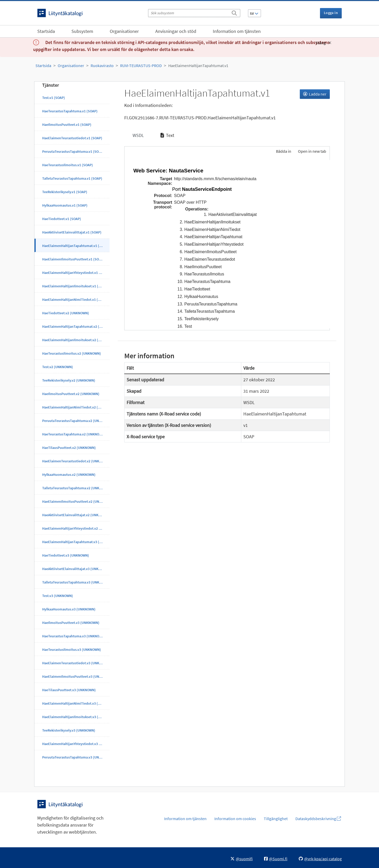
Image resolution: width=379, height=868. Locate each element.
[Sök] (234, 12)
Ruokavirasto (102, 65)
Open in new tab (312, 151)
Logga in (331, 13)
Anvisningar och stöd (176, 31)
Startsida (46, 31)
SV (254, 13)
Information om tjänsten (237, 31)
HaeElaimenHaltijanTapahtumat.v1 (198, 65)
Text (167, 135)
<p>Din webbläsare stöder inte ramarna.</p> (227, 244)
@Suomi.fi (276, 859)
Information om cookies (235, 819)
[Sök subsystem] (194, 13)
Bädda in (283, 151)
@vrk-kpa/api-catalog (320, 859)
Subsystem (82, 31)
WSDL (138, 135)
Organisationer (124, 31)
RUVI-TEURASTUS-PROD (141, 65)
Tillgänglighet (276, 819)
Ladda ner (315, 94)
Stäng (323, 43)
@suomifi (242, 859)
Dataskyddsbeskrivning (318, 819)
